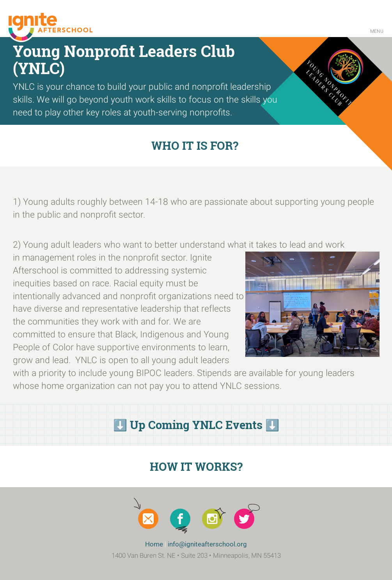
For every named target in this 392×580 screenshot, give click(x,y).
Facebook (180, 519)
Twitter (244, 519)
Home (154, 544)
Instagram (212, 519)
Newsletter (148, 519)
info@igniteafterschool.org (207, 544)
